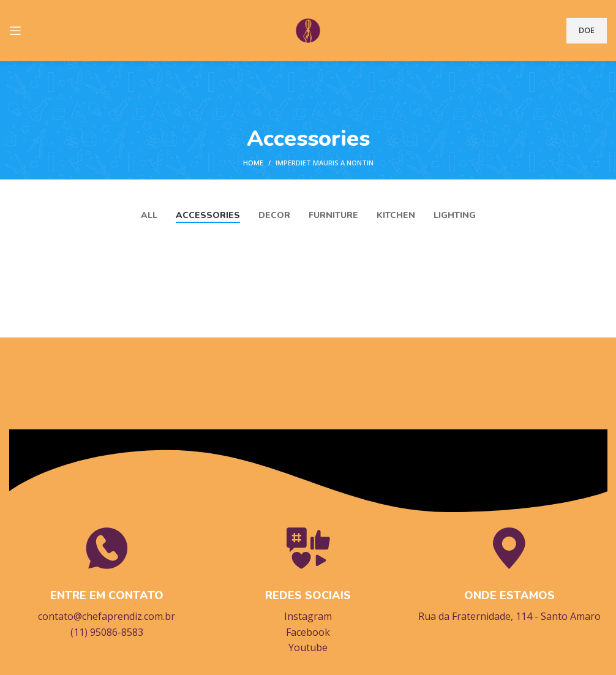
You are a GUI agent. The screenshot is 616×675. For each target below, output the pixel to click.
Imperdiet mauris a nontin (325, 163)
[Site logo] (308, 29)
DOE (587, 30)
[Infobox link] (107, 582)
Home (253, 163)
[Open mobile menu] (15, 31)
